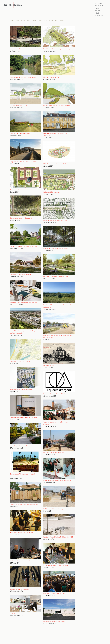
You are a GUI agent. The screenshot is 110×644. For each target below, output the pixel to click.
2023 (29, 21)
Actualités (99, 6)
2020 (40, 21)
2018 (51, 21)
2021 (34, 21)
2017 (57, 21)
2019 (45, 21)
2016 (62, 21)
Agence (98, 11)
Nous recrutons (99, 14)
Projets (98, 8)
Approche (99, 3)
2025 (17, 21)
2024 (23, 21)
